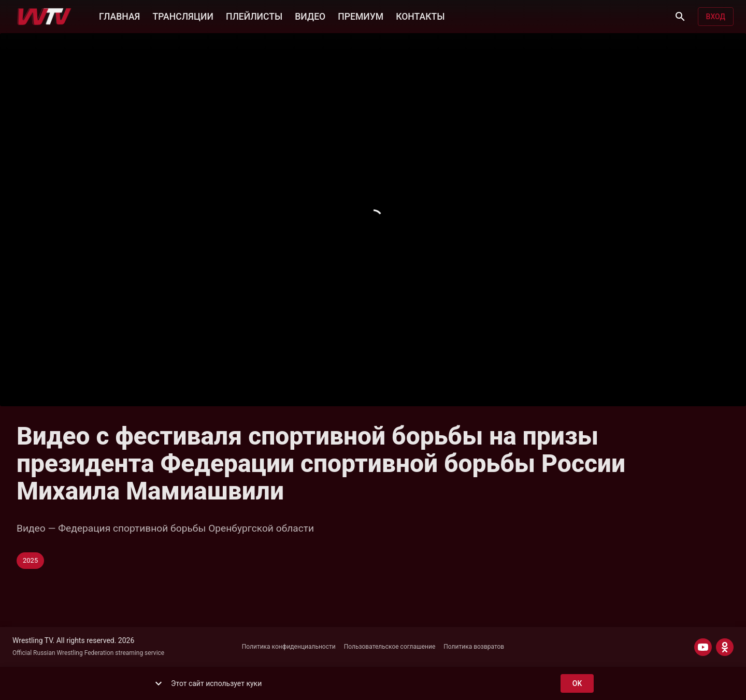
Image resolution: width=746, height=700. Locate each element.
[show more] (159, 683)
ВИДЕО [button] (310, 16)
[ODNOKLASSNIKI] (725, 647)
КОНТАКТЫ (420, 16)
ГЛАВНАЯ (119, 16)
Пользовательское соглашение (390, 647)
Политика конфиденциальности (289, 647)
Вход (716, 17)
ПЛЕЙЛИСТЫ (254, 16)
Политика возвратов (474, 647)
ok (577, 684)
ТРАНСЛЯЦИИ (183, 16)
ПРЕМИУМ (361, 16)
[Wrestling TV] (44, 17)
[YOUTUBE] (703, 647)
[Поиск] (680, 17)
